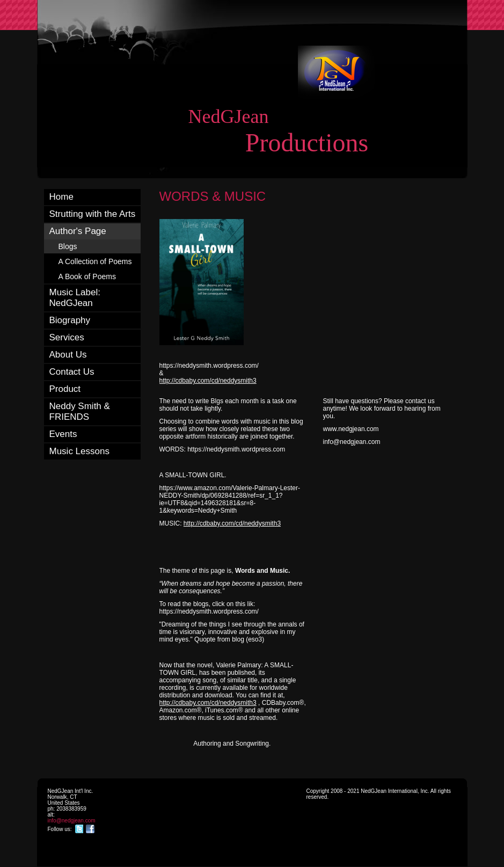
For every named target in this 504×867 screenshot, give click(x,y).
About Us (68, 355)
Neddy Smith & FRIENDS (80, 411)
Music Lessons (79, 451)
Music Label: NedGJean (75, 298)
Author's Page (78, 231)
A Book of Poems (87, 276)
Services (67, 337)
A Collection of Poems (95, 261)
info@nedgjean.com (72, 821)
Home (61, 197)
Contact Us (72, 372)
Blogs (68, 246)
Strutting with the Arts (93, 214)
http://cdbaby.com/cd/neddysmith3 (208, 381)
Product (65, 389)
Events (63, 434)
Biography (70, 320)
